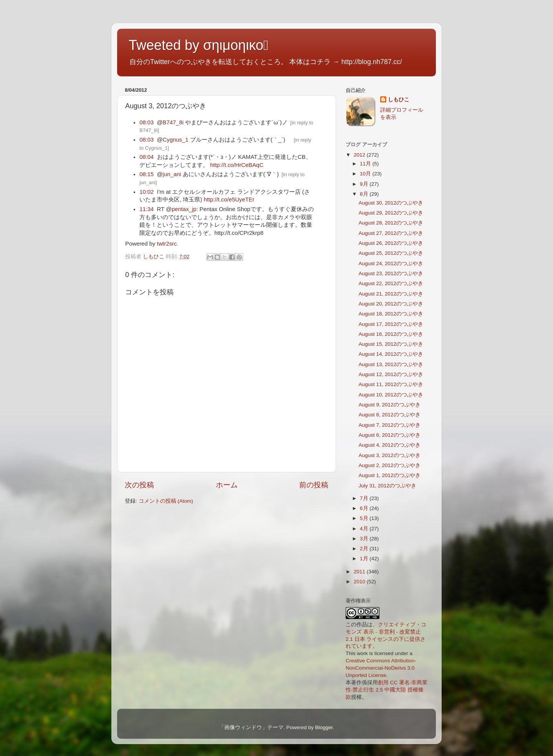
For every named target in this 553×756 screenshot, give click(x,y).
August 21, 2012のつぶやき (391, 294)
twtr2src (167, 244)
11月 (366, 164)
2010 (360, 582)
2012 (360, 155)
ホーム (227, 485)
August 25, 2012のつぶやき (391, 253)
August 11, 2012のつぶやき (391, 384)
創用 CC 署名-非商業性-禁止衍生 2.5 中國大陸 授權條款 (387, 690)
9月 (365, 184)
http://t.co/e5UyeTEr (229, 200)
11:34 (147, 209)
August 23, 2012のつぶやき (391, 273)
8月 (365, 194)
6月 (365, 508)
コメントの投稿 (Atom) (166, 501)
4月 (365, 529)
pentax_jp (184, 209)
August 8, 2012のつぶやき (390, 415)
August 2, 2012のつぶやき (390, 465)
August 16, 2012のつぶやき (391, 334)
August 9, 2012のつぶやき (390, 405)
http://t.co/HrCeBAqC (237, 165)
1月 (365, 559)
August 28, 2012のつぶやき (391, 223)
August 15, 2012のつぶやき (391, 344)
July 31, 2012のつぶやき (387, 486)
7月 (365, 498)
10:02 (147, 192)
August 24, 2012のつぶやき (391, 263)
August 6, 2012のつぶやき (390, 435)
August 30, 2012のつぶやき (391, 203)
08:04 (147, 157)
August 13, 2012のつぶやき (391, 364)
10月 (366, 174)
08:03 (147, 122)
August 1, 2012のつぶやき (390, 475)
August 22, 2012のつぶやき (391, 283)
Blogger (324, 727)
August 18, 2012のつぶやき (391, 314)
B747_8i (173, 122)
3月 (365, 539)
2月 (365, 549)
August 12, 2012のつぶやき (391, 374)
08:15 (147, 174)
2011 (360, 572)
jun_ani (172, 174)
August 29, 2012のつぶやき (391, 213)
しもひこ (399, 100)
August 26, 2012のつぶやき (391, 243)
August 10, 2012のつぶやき (391, 395)
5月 (365, 518)
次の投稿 (139, 485)
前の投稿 (314, 485)
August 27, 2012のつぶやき (391, 233)
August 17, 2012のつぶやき (391, 324)
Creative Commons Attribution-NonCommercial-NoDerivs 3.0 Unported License (381, 668)
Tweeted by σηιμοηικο (199, 45)
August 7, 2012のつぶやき (390, 425)
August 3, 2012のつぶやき (390, 455)
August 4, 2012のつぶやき (390, 445)
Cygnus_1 (176, 140)
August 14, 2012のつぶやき (391, 354)
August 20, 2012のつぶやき (391, 304)
